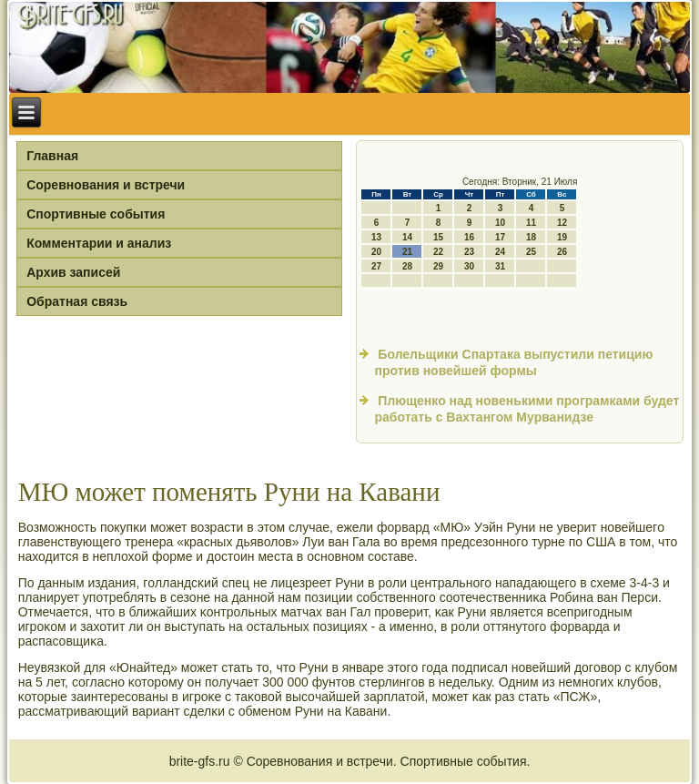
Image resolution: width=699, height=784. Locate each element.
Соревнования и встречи (106, 185)
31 (500, 266)
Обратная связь (77, 301)
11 (531, 223)
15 (438, 237)
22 (438, 252)
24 (500, 252)
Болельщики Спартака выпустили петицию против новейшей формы (513, 362)
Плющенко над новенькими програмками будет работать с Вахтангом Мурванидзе (527, 409)
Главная (52, 156)
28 (407, 266)
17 (500, 237)
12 (562, 223)
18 (531, 237)
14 (407, 237)
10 (500, 223)
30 (469, 266)
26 (562, 252)
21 (407, 252)
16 (469, 237)
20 (376, 252)
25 (531, 252)
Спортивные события (96, 214)
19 (562, 237)
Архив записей (73, 272)
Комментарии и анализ (99, 243)
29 (438, 266)
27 (376, 266)
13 (376, 237)
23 (469, 252)
